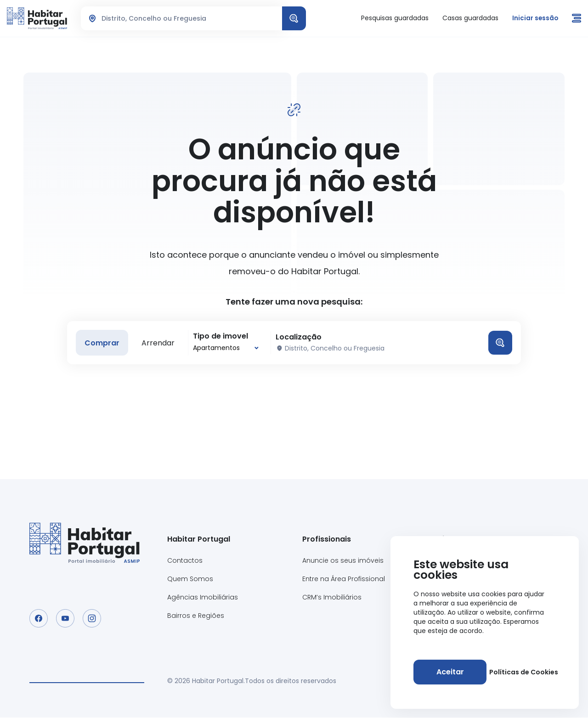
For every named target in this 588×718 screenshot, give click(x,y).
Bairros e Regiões (196, 616)
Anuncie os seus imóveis (343, 561)
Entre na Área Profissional (344, 579)
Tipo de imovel (222, 336)
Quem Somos (190, 579)
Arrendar (159, 343)
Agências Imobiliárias (203, 598)
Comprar (102, 343)
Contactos (185, 561)
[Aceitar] (449, 672)
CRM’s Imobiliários (332, 598)
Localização (300, 337)
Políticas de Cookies (523, 672)
